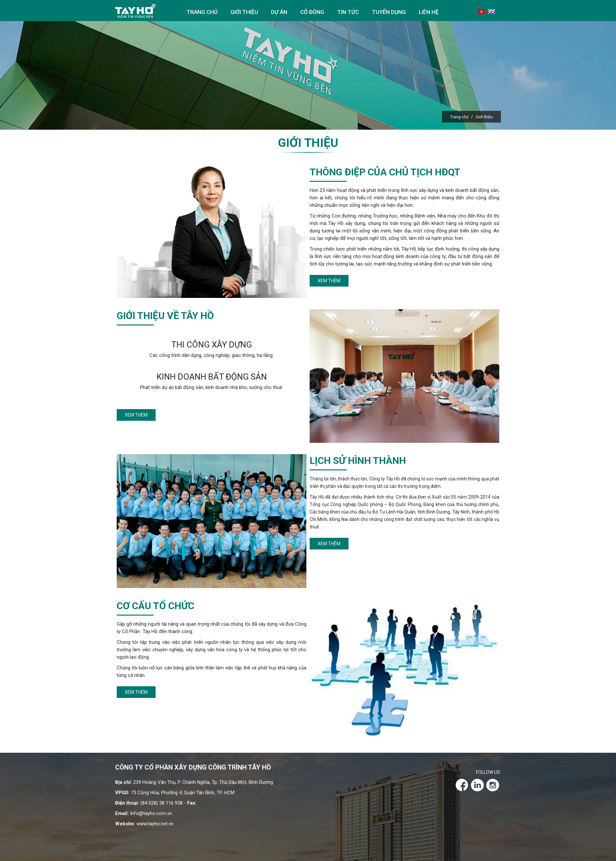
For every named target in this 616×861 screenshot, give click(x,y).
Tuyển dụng (389, 12)
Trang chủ (202, 12)
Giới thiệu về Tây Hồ (165, 316)
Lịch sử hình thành (358, 460)
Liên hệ (429, 12)
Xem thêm (329, 281)
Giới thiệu (244, 12)
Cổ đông (312, 12)
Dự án (279, 12)
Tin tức (348, 12)
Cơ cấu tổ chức (155, 606)
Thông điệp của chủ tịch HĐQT (385, 172)
